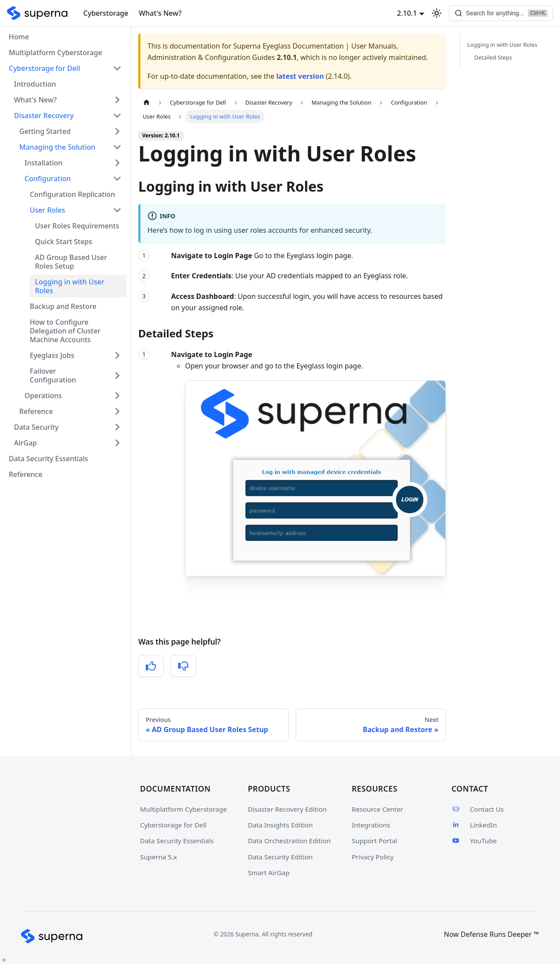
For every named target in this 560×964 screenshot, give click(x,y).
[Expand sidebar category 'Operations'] (117, 396)
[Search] (500, 13)
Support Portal (374, 841)
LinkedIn (474, 825)
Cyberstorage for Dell (173, 825)
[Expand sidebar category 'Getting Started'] (117, 131)
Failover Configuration (53, 375)
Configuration (48, 179)
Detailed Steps (493, 57)
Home (19, 37)
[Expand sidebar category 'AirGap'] (117, 443)
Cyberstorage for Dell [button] (44, 68)
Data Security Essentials (48, 459)
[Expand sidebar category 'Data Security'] (117, 427)
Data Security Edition (280, 857)
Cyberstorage (106, 13)
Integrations (371, 825)
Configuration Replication (72, 194)
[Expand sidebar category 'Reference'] (117, 411)
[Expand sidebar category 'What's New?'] (117, 100)
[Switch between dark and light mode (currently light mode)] (436, 13)
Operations (43, 396)
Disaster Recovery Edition (287, 809)
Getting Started (45, 131)
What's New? (160, 13)
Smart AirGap (269, 873)
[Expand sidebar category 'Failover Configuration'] (117, 375)
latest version (300, 76)
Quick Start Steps (64, 242)
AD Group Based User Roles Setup (71, 262)
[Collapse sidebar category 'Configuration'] (117, 179)
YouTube (474, 841)
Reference (36, 411)
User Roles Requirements (77, 226)
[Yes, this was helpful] (151, 666)
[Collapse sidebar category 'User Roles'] (117, 210)
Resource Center (378, 809)
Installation (44, 163)
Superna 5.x (159, 857)
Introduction (35, 84)
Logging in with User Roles (70, 286)
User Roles (47, 210)
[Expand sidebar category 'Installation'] (117, 163)
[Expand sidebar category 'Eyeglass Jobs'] (117, 355)
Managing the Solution (57, 147)
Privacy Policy (373, 857)
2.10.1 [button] (406, 13)
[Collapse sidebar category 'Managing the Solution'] (117, 147)
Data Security (36, 427)
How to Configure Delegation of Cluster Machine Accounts (65, 331)
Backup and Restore (63, 306)
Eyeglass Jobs (52, 355)
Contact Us (478, 809)
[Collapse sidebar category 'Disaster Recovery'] (117, 116)
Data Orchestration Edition (289, 841)
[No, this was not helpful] (183, 666)
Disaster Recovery (44, 116)
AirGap (25, 443)
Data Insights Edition (280, 825)
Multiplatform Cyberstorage (55, 53)
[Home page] (147, 103)
